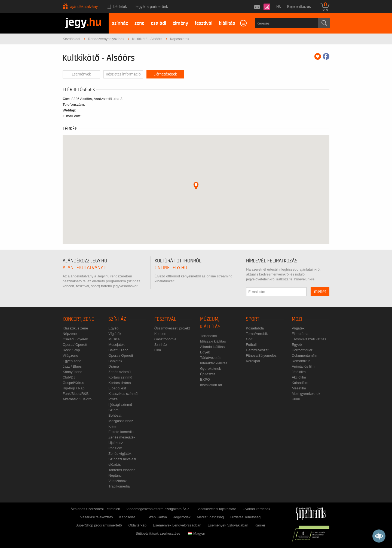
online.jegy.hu (171, 268)
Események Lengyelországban (177, 525)
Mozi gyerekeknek (306, 394)
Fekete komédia (121, 432)
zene (139, 23)
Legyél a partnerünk (152, 7)
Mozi (297, 319)
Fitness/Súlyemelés (261, 355)
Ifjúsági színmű (120, 405)
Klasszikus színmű (123, 394)
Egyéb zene (72, 361)
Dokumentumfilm (305, 355)
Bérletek (120, 7)
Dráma (114, 366)
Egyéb (113, 328)
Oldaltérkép (137, 525)
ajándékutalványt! (85, 268)
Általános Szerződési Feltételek (95, 509)
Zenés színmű (120, 372)
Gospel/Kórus (73, 383)
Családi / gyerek (75, 339)
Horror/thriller (302, 350)
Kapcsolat (127, 517)
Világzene (70, 355)
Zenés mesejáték (122, 437)
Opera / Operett (75, 345)
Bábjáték (115, 361)
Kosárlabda (255, 328)
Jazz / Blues (72, 366)
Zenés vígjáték (120, 454)
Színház (117, 319)
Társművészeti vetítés (309, 339)
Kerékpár (253, 361)
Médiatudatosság (210, 517)
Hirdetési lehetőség (245, 517)
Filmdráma (300, 334)
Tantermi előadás (122, 470)
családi (158, 23)
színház (120, 23)
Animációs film (303, 366)
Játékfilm (299, 372)
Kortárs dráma (120, 383)
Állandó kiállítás (212, 347)
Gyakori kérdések (256, 509)
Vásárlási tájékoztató (96, 517)
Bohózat (115, 415)
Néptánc (115, 475)
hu (279, 6)
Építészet (207, 374)
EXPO (205, 379)
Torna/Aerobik (257, 334)
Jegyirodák (182, 517)
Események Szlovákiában (228, 525)
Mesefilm (299, 388)
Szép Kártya (157, 517)
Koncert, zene (78, 319)
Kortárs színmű (120, 377)
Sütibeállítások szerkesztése (158, 533)
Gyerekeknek (211, 369)
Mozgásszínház (121, 421)
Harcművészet (257, 350)
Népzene (70, 334)
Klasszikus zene (75, 328)
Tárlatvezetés (211, 358)
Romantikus (301, 361)
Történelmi (208, 336)
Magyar (196, 533)
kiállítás (227, 23)
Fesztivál (165, 319)
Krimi (112, 426)
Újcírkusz (116, 443)
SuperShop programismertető (99, 525)
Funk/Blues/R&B (76, 394)
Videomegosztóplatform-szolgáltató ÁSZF (159, 509)
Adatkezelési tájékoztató (217, 509)
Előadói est (117, 388)
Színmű (114, 410)
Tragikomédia (119, 486)
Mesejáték (116, 345)
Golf (249, 339)
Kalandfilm (300, 383)
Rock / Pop (71, 350)
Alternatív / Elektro (77, 399)
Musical (114, 339)
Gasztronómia (165, 339)
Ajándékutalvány (84, 7)
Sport (253, 319)
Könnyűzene (72, 372)
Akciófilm (299, 377)
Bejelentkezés (299, 7)
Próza (113, 399)
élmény (180, 23)
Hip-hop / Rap (73, 388)
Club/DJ (69, 377)
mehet (320, 292)
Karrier (260, 525)
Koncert (160, 334)
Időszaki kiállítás (213, 341)
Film (158, 350)
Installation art (211, 385)
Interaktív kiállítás (214, 363)
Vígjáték (115, 334)
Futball (251, 345)
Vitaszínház (117, 481)
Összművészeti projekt (172, 328)
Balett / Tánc (118, 350)
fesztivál (203, 23)
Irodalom (115, 448)
